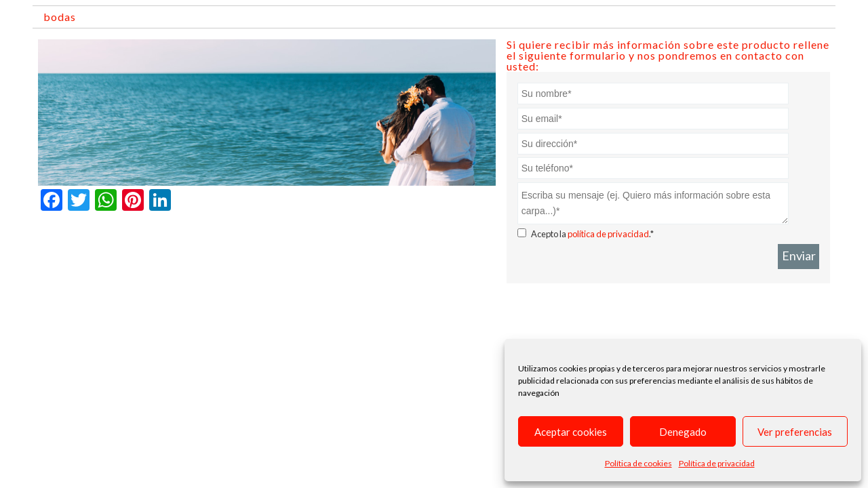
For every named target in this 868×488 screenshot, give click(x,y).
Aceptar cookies (571, 432)
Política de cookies (638, 463)
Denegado (683, 432)
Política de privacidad (717, 463)
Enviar (799, 256)
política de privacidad (608, 234)
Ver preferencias (795, 432)
